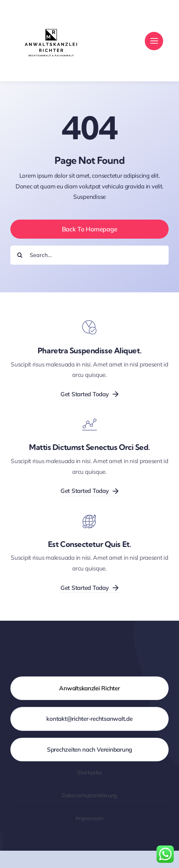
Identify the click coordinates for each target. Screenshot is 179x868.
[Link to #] (154, 41)
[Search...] (89, 255)
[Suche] (20, 255)
